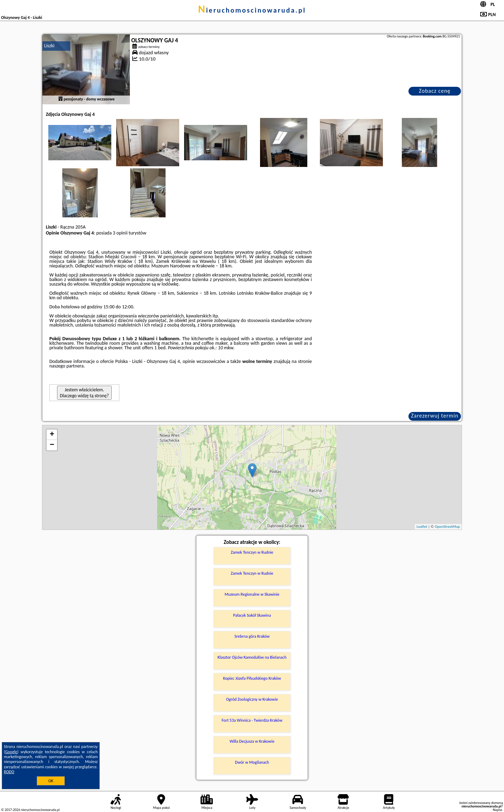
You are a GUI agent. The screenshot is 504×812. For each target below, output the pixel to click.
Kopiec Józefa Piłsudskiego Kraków (252, 678)
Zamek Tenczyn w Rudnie (252, 552)
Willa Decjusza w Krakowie (252, 741)
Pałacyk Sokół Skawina (252, 615)
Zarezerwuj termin (435, 416)
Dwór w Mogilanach (252, 762)
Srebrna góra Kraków (252, 636)
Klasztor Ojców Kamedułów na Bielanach (252, 657)
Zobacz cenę (435, 91)
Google (11, 752)
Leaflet (422, 527)
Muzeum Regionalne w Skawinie (252, 594)
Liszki (49, 46)
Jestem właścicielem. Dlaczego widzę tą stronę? (84, 393)
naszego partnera (66, 366)
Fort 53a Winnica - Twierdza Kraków (252, 720)
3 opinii (120, 233)
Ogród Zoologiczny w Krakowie (252, 699)
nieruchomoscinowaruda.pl (252, 10)
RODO (9, 772)
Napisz (498, 810)
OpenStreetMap (447, 527)
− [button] (52, 445)
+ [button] (52, 435)
